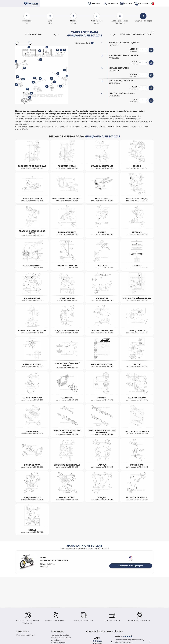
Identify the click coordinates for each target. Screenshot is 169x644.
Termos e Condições (60, 635)
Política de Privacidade (61, 638)
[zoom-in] (30, 43)
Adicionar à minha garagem (131, 566)
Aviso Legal (56, 640)
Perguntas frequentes (26, 635)
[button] (153, 32)
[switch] (93, 43)
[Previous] (56, 34)
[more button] (146, 50)
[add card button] (151, 50)
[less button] (140, 50)
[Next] (113, 34)
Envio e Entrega (58, 643)
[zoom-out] (17, 43)
